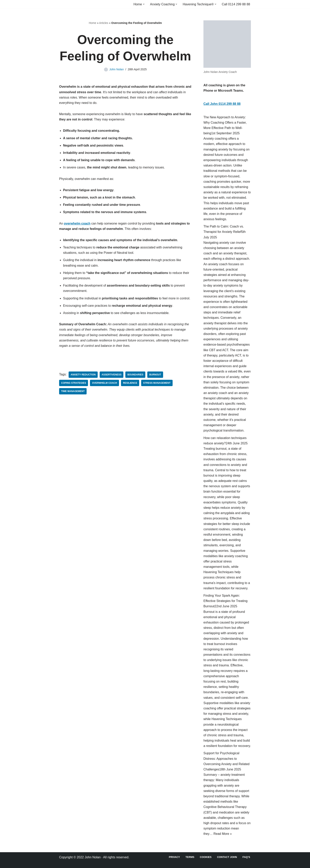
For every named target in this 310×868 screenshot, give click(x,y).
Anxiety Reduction (83, 375)
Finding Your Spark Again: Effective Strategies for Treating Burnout (225, 601)
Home (92, 23)
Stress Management (157, 383)
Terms (190, 857)
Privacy (174, 857)
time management (73, 391)
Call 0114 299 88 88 (236, 4)
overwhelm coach (104, 383)
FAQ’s (246, 857)
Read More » (223, 834)
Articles (104, 23)
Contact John (227, 857)
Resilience (130, 383)
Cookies (206, 857)
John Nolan (117, 69)
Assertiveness (112, 375)
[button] (144, 4)
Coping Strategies (74, 383)
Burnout (155, 375)
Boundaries (135, 375)
